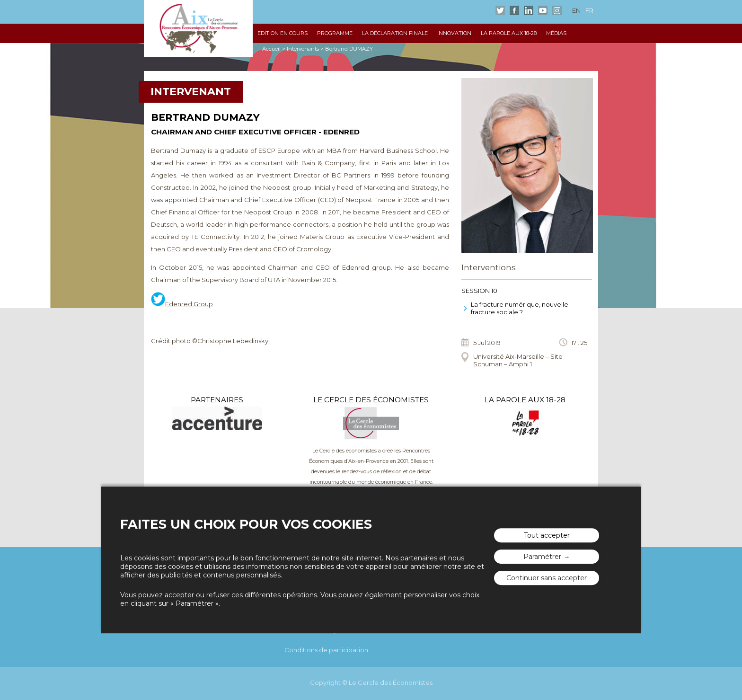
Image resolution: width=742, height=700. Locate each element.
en (576, 10)
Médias (556, 33)
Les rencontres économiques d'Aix (198, 28)
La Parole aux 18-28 (509, 33)
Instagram (557, 10)
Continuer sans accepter (547, 578)
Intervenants (303, 49)
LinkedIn (529, 10)
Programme (335, 33)
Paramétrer (542, 557)
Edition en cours (283, 33)
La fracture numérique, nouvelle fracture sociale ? (520, 308)
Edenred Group (189, 304)
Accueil (271, 49)
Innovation (454, 33)
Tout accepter (547, 535)
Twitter (500, 10)
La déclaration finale (395, 33)
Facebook (514, 10)
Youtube (543, 10)
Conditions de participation (326, 650)
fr (589, 10)
